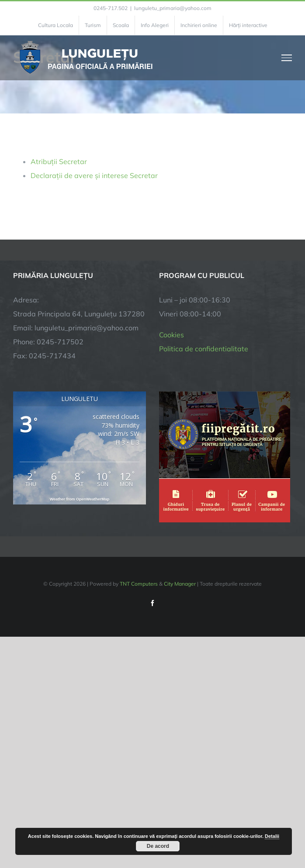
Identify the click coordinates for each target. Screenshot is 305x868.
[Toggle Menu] (287, 58)
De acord (158, 846)
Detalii (272, 836)
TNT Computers (139, 584)
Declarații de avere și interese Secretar (94, 175)
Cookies (172, 335)
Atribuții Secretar (59, 161)
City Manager (180, 584)
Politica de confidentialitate (204, 349)
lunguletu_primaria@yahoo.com (173, 8)
